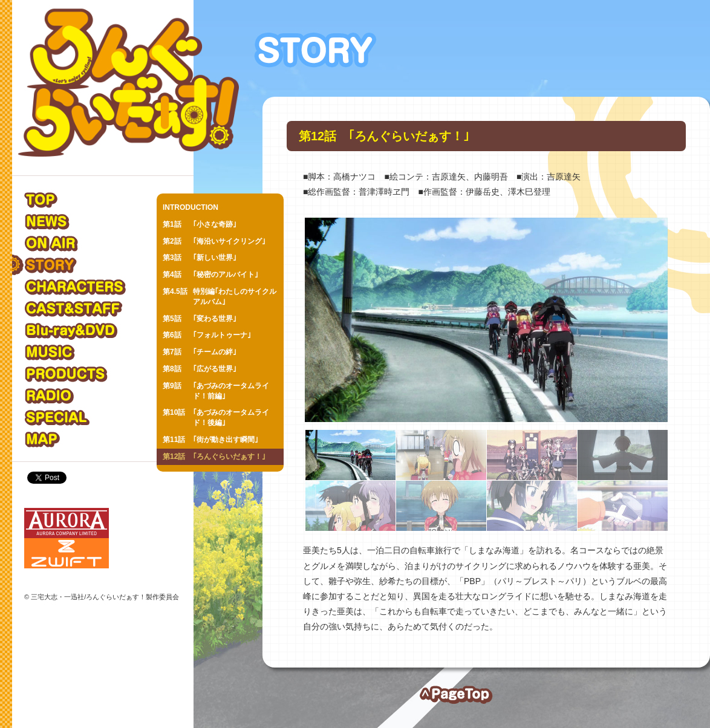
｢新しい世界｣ (200, 258)
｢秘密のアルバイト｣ (210, 275)
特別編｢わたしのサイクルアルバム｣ (220, 296)
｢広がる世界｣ (200, 369)
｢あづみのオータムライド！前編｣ (216, 391)
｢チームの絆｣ (200, 352)
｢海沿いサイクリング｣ (214, 242)
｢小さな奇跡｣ (200, 225)
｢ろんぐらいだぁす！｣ (214, 457)
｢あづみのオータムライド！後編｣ (216, 417)
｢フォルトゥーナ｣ (207, 335)
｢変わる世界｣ (200, 319)
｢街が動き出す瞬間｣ (210, 440)
